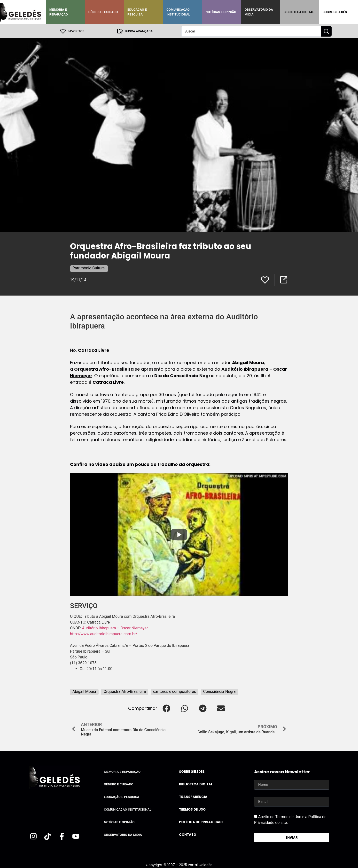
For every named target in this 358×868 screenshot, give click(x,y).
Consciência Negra (219, 691)
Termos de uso (192, 809)
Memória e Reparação (59, 12)
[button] (166, 708)
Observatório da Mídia (259, 12)
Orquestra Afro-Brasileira (125, 691)
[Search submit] (326, 31)
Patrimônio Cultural (89, 268)
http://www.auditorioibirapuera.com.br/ (104, 634)
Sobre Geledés (335, 12)
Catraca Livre (94, 350)
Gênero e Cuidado (103, 12)
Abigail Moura (84, 691)
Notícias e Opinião (221, 12)
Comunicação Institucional (178, 12)
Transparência (193, 797)
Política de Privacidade (201, 822)
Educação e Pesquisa (137, 12)
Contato (188, 834)
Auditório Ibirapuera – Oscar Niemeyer (116, 628)
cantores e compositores (175, 691)
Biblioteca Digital (299, 12)
